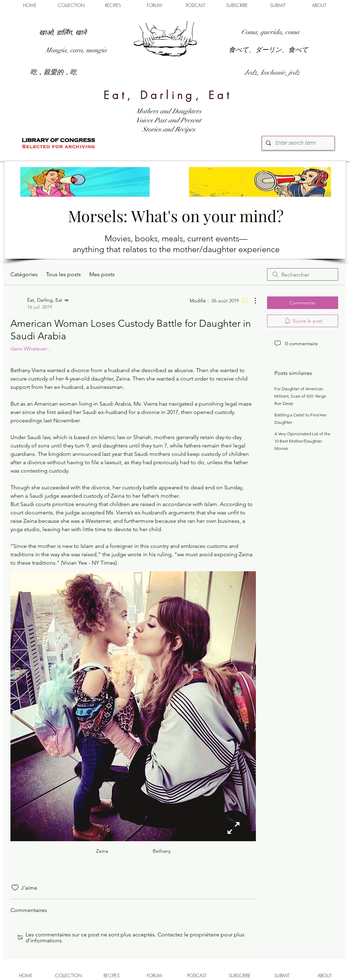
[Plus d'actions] (252, 301)
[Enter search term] (297, 143)
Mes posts (102, 274)
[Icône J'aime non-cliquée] (15, 888)
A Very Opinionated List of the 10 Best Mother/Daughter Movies (302, 441)
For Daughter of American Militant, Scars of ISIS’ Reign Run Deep (300, 396)
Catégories (24, 274)
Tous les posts (63, 274)
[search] (303, 274)
